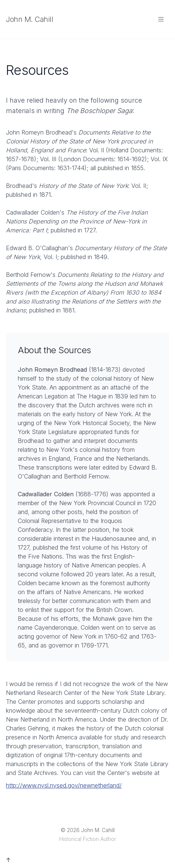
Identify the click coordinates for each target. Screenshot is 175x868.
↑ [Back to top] (8, 860)
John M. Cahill (29, 19)
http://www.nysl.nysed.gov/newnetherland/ (64, 785)
